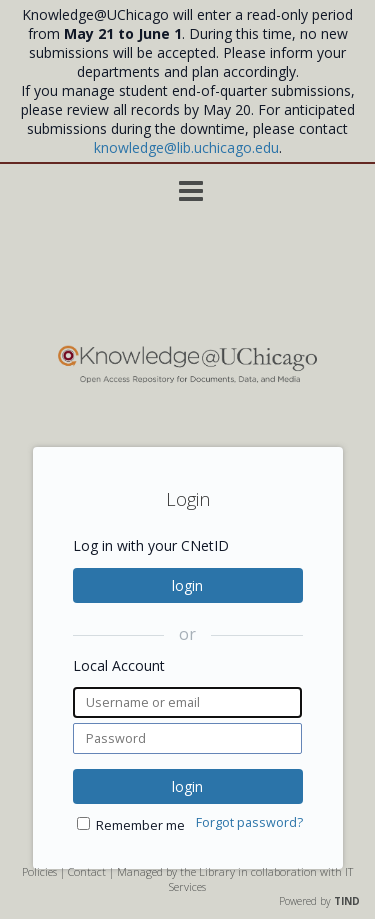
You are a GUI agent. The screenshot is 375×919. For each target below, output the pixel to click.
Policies (39, 871)
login (187, 585)
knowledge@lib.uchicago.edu (186, 147)
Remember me (140, 825)
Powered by (319, 901)
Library (217, 871)
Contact (87, 871)
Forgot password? (249, 822)
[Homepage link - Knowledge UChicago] (187, 378)
